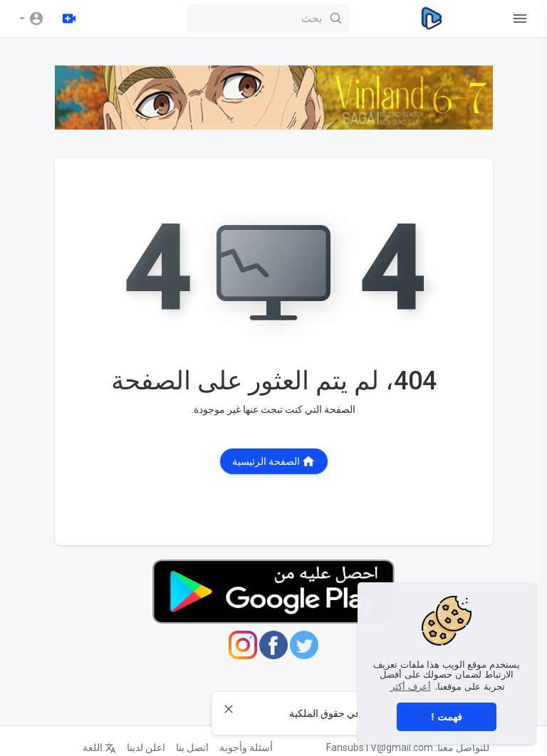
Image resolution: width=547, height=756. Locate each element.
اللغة (99, 747)
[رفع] (69, 19)
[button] (32, 19)
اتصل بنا (192, 747)
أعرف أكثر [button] (411, 687)
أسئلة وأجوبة (246, 747)
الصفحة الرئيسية (274, 461)
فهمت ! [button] (447, 717)
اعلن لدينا (146, 747)
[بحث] (269, 19)
